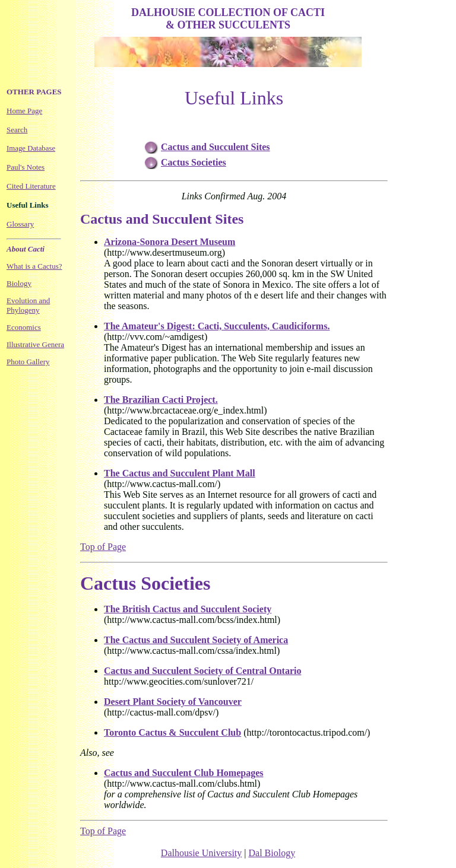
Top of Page (103, 547)
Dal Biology (272, 853)
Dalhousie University (201, 853)
